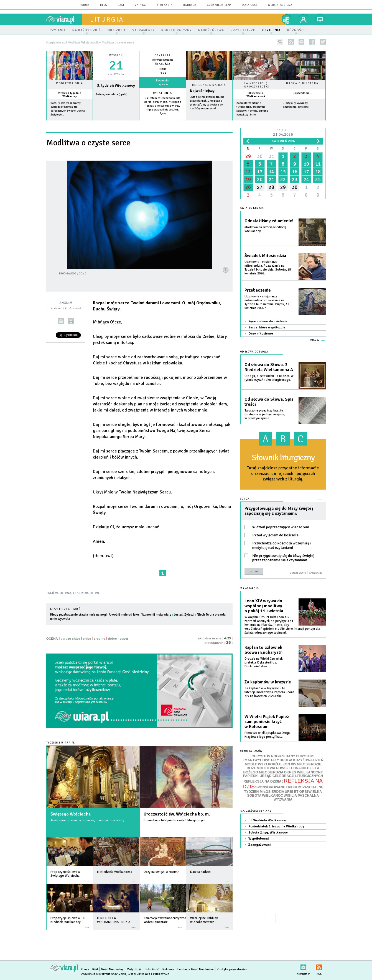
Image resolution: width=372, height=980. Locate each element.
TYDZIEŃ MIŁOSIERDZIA (264, 792)
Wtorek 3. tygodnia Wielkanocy (70, 95)
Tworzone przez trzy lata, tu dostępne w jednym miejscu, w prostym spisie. (265, 414)
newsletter (301, 42)
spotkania (165, 5)
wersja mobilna (280, 5)
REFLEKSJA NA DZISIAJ (263, 781)
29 (248, 156)
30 (260, 156)
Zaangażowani (259, 845)
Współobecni (258, 839)
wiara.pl (64, 19)
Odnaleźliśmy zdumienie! (269, 221)
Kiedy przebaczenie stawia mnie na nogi (78, 615)
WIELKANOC (272, 796)
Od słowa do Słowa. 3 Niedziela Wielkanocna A (269, 367)
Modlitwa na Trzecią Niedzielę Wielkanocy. (265, 229)
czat (121, 5)
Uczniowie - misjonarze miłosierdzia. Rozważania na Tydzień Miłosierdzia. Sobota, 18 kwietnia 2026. (268, 268)
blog (104, 5)
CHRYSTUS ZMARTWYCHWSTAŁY (278, 758)
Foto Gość (152, 969)
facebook (312, 42)
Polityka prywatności (232, 969)
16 (295, 172)
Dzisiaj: (283, 133)
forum (85, 5)
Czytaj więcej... (209, 123)
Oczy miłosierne (261, 334)
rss (291, 42)
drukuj (71, 321)
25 (318, 179)
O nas (85, 969)
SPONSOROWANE (270, 787)
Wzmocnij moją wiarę (156, 615)
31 (271, 156)
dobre (112, 639)
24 (306, 179)
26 (248, 187)
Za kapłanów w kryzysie (268, 682)
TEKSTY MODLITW (86, 593)
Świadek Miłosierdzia (265, 256)
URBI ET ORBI (296, 792)
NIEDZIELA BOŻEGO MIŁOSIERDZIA (281, 770)
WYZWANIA (283, 799)
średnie (99, 639)
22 (283, 179)
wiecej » (116, 123)
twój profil (304, 19)
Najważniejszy (202, 91)
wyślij (61, 321)
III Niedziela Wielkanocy (267, 820)
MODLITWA (63, 593)
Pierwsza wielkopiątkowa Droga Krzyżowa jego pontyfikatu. (267, 735)
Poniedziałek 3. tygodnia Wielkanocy (276, 826)
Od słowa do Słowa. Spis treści (269, 402)
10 (306, 164)
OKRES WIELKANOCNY (303, 772)
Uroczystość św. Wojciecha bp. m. (177, 814)
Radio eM (190, 5)
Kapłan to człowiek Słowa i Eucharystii (263, 650)
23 (295, 179)
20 (260, 179)
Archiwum (315, 573)
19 (248, 179)
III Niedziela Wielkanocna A (256, 95)
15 (283, 172)
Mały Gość (250, 5)
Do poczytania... (302, 93)
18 (318, 172)
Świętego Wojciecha (71, 814)
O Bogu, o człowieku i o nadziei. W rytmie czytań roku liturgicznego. (269, 378)
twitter (323, 42)
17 (306, 172)
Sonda (245, 499)
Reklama (168, 969)
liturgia (107, 19)
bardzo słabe (70, 639)
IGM (95, 969)
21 (271, 179)
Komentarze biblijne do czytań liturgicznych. (175, 820)
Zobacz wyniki (298, 573)
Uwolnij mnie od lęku (124, 615)
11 (318, 164)
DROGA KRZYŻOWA (296, 760)
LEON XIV (288, 764)
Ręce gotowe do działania (268, 321)
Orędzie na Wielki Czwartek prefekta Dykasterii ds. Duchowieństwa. (264, 663)
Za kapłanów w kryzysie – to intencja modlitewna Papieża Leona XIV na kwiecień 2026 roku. (269, 692)
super (124, 639)
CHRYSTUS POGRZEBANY (274, 756)
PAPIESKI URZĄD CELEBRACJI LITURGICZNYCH (283, 776)
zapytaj (141, 5)
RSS (319, 966)
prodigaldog (68, 274)
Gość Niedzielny (219, 5)
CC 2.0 (82, 274)
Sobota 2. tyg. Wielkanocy (268, 833)
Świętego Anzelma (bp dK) (112, 94)
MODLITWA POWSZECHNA (279, 768)
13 (260, 172)
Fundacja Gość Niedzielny (196, 969)
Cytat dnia (163, 93)
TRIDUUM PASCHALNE (305, 787)
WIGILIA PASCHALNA (301, 796)
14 (271, 172)
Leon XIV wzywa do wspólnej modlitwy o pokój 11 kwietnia (264, 606)
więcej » (70, 123)
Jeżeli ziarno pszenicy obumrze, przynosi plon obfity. (88, 820)
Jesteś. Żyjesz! (184, 615)
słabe (87, 639)
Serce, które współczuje (267, 327)
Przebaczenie (258, 290)
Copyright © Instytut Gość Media (104, 974)
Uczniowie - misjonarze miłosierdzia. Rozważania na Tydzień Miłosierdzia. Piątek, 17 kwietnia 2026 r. (267, 302)
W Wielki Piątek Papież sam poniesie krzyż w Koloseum (267, 722)
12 (248, 172)
